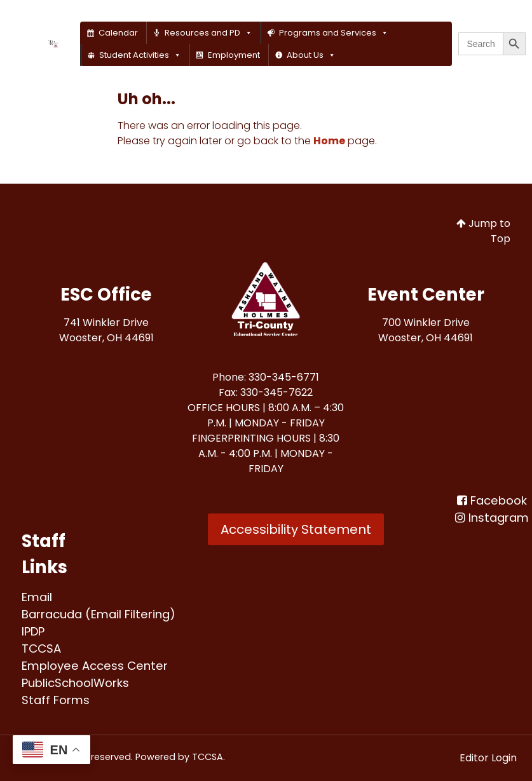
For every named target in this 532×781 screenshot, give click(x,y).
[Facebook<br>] (492, 500)
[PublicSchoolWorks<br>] (75, 683)
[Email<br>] (37, 597)
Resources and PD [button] (208, 33)
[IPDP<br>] (33, 631)
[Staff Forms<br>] (56, 700)
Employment (234, 55)
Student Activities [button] (140, 55)
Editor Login (488, 758)
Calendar (118, 33)
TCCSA (208, 757)
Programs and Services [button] (334, 33)
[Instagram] (492, 518)
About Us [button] (311, 55)
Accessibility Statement (296, 529)
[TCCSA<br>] (41, 649)
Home (329, 141)
